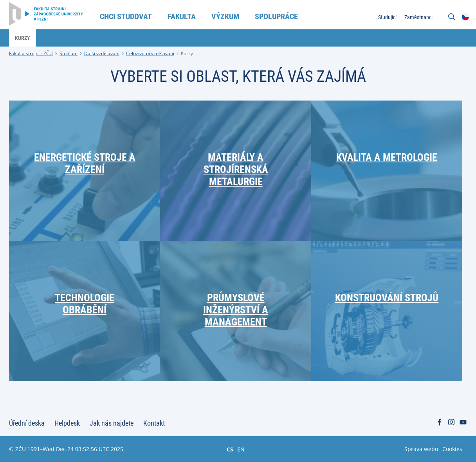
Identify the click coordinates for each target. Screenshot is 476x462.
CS (230, 449)
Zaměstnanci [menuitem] (418, 17)
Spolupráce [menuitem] (276, 16)
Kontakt (154, 423)
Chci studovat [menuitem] (126, 16)
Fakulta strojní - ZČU (31, 53)
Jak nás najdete (112, 423)
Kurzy (187, 53)
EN (241, 449)
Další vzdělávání (102, 53)
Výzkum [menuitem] (225, 16)
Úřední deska (27, 423)
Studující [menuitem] (387, 17)
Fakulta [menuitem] (182, 16)
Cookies (452, 449)
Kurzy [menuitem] (23, 38)
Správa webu (421, 449)
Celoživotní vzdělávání (150, 53)
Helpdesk (67, 423)
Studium (69, 53)
